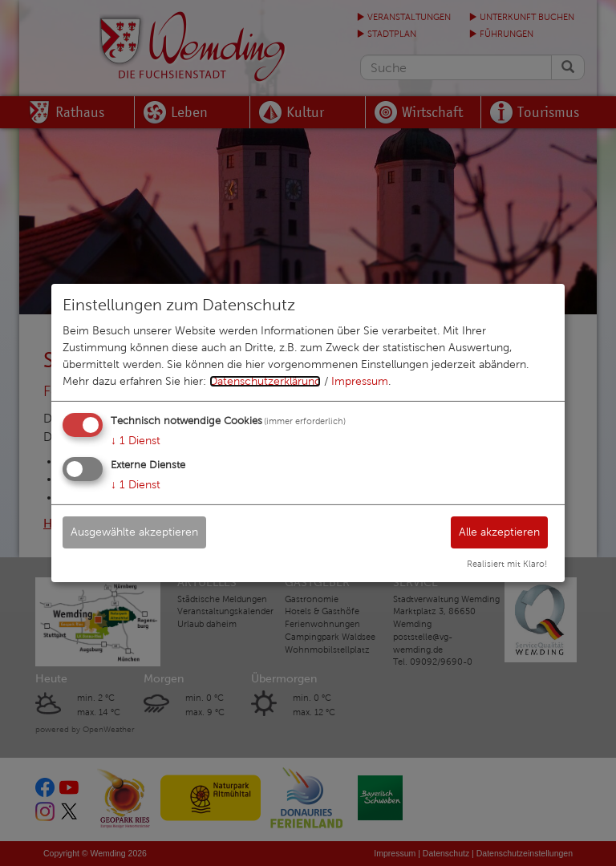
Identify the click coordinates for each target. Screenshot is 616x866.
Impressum (360, 381)
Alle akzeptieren (499, 531)
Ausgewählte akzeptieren (134, 531)
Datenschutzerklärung (265, 381)
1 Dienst (136, 441)
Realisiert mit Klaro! (507, 564)
